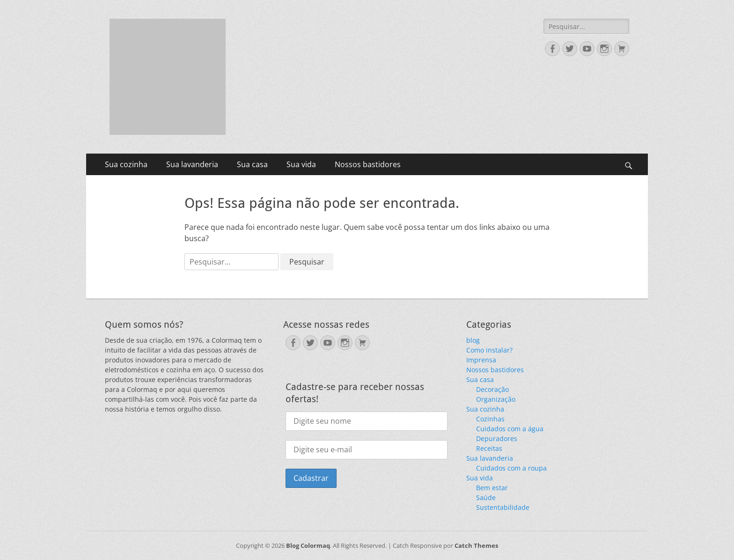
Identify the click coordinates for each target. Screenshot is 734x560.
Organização (496, 399)
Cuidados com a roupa (511, 468)
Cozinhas (490, 419)
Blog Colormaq (308, 545)
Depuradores (497, 438)
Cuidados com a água (510, 429)
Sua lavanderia (192, 164)
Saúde (486, 497)
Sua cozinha (126, 164)
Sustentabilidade (503, 507)
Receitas (489, 448)
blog (473, 340)
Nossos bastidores (368, 164)
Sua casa (252, 164)
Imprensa (481, 360)
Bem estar (492, 488)
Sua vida (301, 164)
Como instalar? (489, 350)
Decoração (492, 389)
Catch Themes (476, 545)
